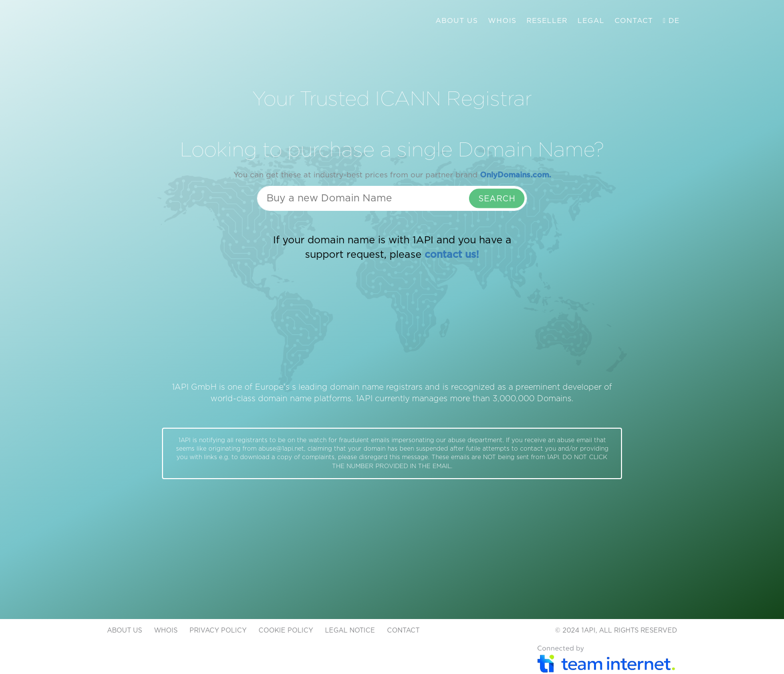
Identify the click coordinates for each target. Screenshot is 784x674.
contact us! (452, 255)
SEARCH (497, 199)
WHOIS (502, 21)
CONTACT (634, 21)
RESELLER (547, 21)
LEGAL (591, 21)
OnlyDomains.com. (515, 175)
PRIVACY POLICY (218, 631)
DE (671, 21)
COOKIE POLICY (286, 631)
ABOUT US (457, 21)
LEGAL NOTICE (350, 631)
